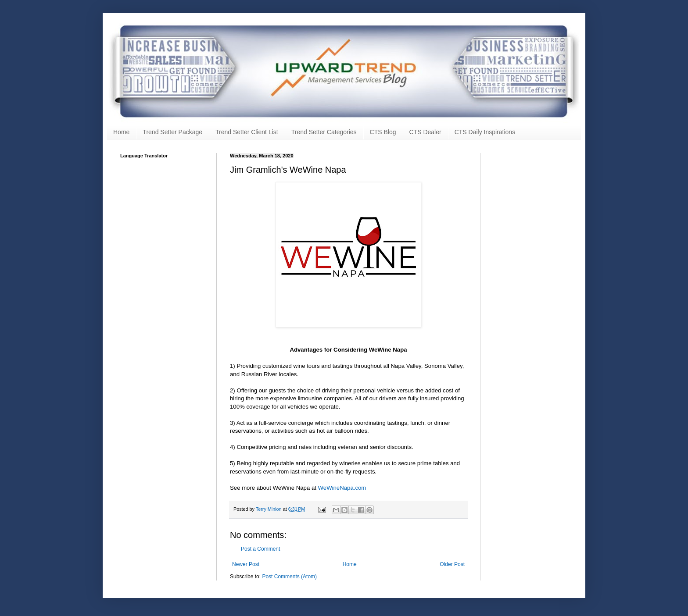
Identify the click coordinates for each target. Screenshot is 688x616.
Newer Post (246, 564)
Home (121, 132)
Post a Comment (260, 549)
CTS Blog (383, 132)
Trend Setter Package (172, 132)
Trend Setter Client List (247, 132)
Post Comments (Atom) (289, 577)
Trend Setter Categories (324, 132)
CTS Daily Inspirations (485, 132)
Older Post (452, 564)
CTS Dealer (425, 132)
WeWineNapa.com (342, 488)
